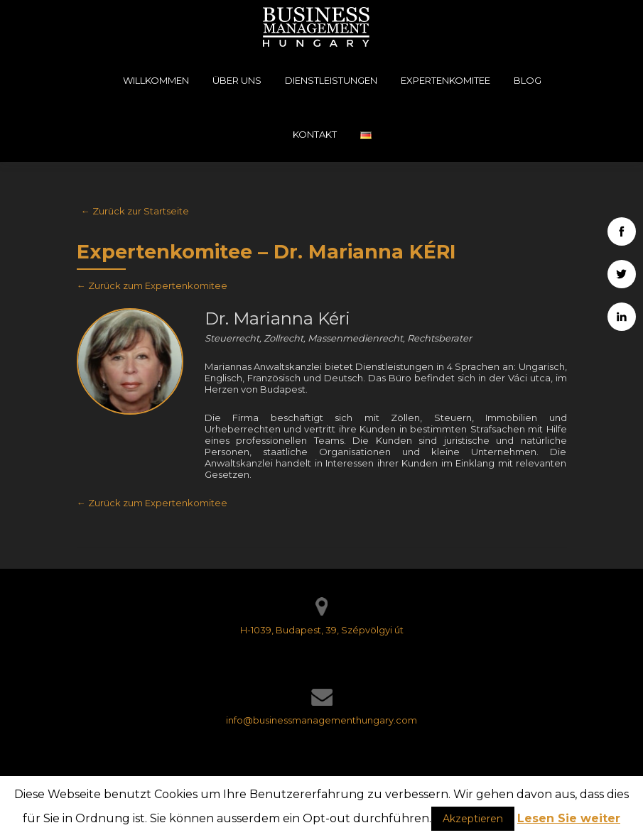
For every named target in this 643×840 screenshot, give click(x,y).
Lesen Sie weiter (569, 818)
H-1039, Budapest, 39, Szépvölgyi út (322, 630)
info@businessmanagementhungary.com (321, 720)
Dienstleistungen (331, 80)
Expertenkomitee (445, 80)
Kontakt (315, 134)
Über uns (237, 80)
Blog (528, 80)
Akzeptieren (473, 819)
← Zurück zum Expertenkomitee (152, 285)
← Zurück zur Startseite (135, 211)
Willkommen (156, 80)
